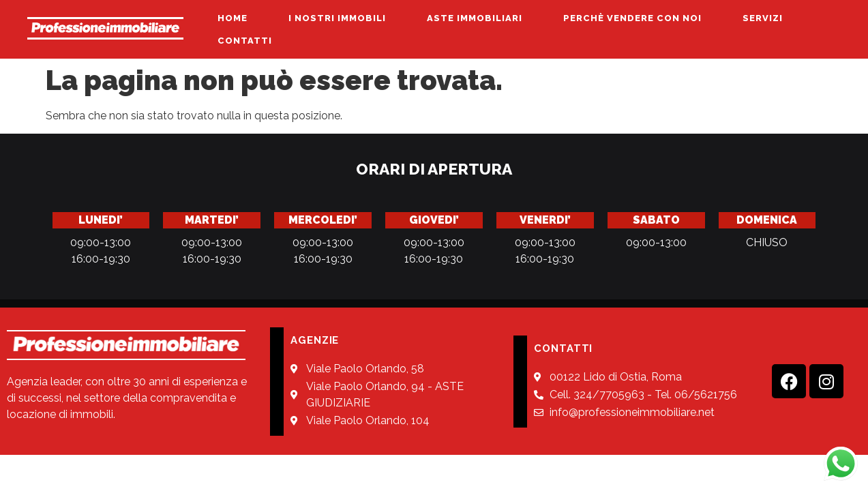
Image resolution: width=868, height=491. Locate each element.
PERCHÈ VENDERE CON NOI (632, 18)
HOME (233, 18)
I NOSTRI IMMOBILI (337, 18)
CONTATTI (245, 41)
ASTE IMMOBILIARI (475, 18)
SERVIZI (763, 18)
